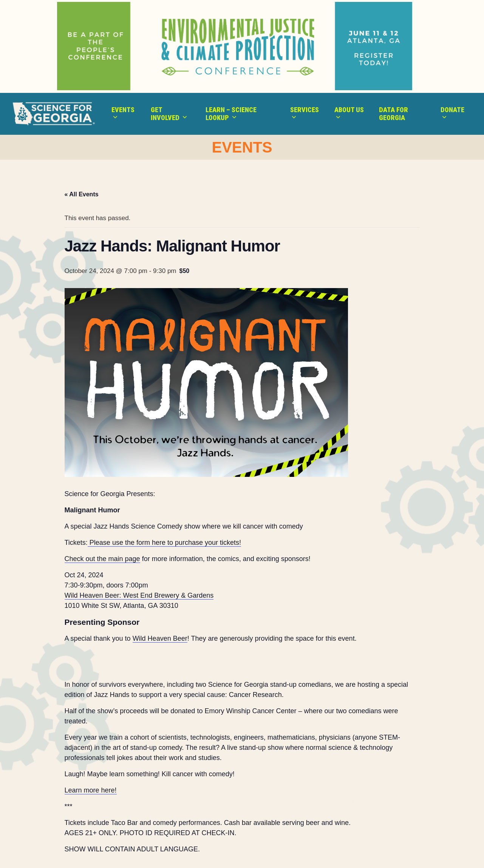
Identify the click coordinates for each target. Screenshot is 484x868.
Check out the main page (102, 559)
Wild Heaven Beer (160, 638)
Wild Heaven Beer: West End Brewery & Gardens (139, 595)
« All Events (82, 194)
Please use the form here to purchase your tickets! (164, 543)
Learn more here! (91, 790)
